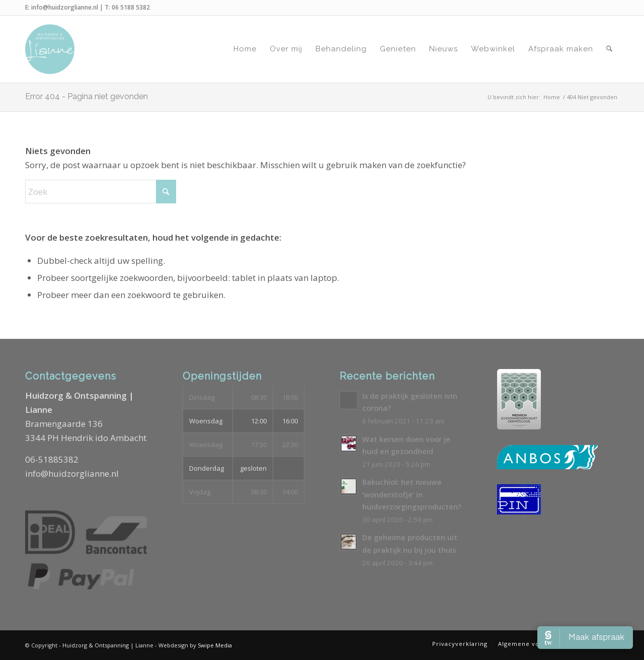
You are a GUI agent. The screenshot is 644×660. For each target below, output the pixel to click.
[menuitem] (245, 49)
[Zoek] (609, 49)
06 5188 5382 (131, 7)
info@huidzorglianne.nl (65, 7)
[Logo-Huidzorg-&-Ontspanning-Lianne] (50, 49)
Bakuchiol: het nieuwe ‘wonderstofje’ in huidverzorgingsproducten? (412, 494)
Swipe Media (215, 645)
